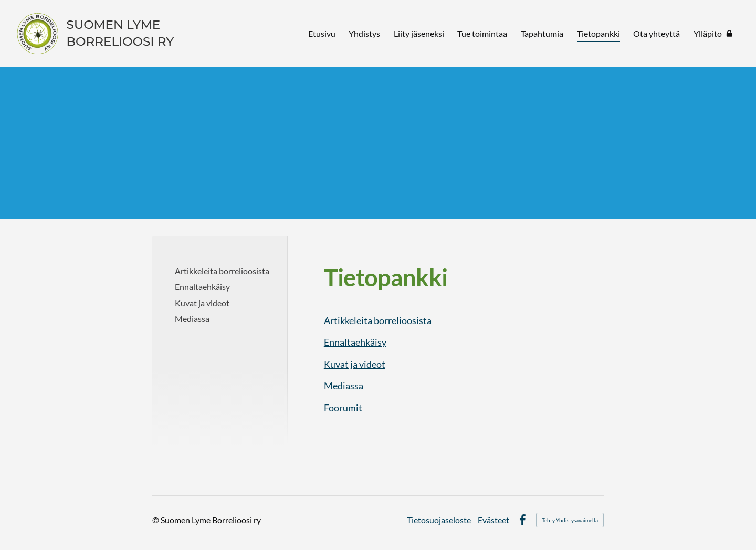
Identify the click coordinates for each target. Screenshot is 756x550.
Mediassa (344, 386)
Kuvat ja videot (355, 364)
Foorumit (343, 408)
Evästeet (493, 520)
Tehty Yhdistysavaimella (570, 520)
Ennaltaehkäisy (355, 342)
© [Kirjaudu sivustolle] (156, 520)
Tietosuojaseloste (439, 520)
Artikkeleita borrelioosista (378, 320)
